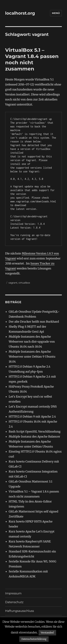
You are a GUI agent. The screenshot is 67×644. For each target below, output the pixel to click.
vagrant (13, 283)
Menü (56, 13)
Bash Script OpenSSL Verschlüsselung (35, 431)
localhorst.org (20, 13)
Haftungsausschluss (20, 611)
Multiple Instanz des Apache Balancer (34, 436)
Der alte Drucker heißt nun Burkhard (34, 322)
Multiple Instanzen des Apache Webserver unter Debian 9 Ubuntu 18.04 (32, 357)
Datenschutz (14, 602)
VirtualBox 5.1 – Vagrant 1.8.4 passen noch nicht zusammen (32, 59)
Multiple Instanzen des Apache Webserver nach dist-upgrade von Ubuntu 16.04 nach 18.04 (32, 342)
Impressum (13, 593)
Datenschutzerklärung (34, 639)
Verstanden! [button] (47, 633)
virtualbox (24, 283)
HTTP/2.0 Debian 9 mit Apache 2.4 (32, 416)
